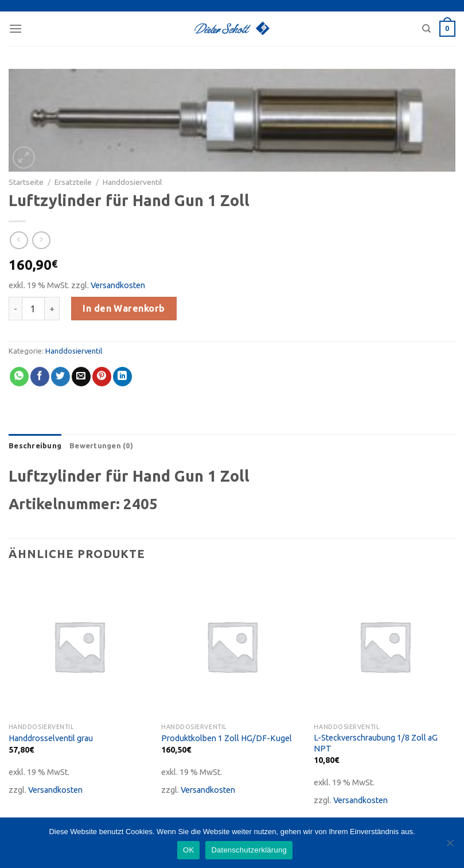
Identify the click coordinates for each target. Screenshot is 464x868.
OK (188, 850)
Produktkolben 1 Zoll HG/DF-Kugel (227, 738)
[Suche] (426, 29)
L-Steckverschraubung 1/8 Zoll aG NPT (376, 743)
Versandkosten (118, 285)
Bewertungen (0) (101, 445)
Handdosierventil (132, 182)
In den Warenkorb (124, 308)
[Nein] (450, 846)
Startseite (26, 182)
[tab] (35, 445)
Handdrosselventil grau (51, 738)
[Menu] (15, 28)
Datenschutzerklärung (249, 850)
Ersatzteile (73, 182)
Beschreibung (35, 445)
